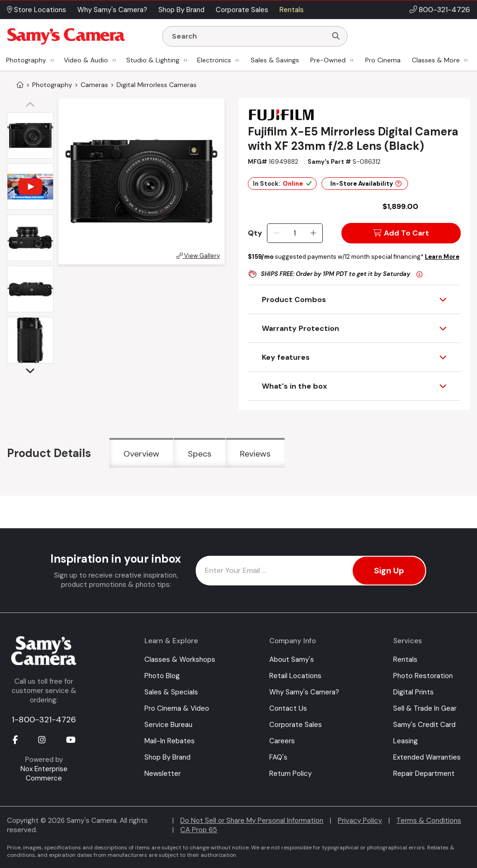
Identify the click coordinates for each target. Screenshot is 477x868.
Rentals (405, 659)
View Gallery (198, 256)
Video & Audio (86, 60)
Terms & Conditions (429, 821)
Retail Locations (295, 676)
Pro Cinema (383, 60)
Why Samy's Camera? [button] (112, 10)
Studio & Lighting (153, 60)
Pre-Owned (328, 60)
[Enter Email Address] (311, 571)
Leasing (405, 741)
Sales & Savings (275, 60)
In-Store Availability (366, 184)
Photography (26, 60)
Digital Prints (413, 692)
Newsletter (163, 774)
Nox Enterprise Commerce (44, 774)
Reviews (255, 454)
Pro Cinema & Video (177, 708)
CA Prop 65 (199, 830)
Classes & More (436, 60)
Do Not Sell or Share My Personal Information (252, 821)
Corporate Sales (296, 725)
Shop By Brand (167, 757)
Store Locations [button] (37, 10)
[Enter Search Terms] (248, 36)
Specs (200, 454)
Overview (141, 454)
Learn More (442, 257)
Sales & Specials (171, 692)
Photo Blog (162, 676)
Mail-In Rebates (170, 741)
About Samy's (292, 659)
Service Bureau (168, 725)
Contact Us (288, 708)
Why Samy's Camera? (304, 692)
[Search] (336, 36)
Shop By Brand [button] (181, 10)
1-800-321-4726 (44, 720)
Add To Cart (401, 233)
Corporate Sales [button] (242, 10)
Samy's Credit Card (424, 725)
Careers (282, 741)
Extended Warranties (427, 757)
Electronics (214, 60)
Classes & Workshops (180, 659)
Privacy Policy (360, 821)
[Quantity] (295, 233)
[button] (33, 105)
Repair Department (424, 774)
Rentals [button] (292, 10)
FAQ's (278, 757)
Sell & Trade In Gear (425, 708)
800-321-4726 (444, 10)
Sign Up (389, 571)
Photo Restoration (423, 676)
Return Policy (290, 774)
